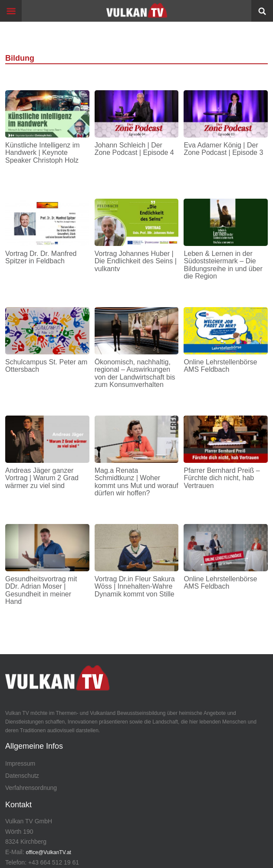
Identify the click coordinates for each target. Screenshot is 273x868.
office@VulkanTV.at (48, 852)
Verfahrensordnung (31, 788)
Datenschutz (22, 776)
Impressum (20, 763)
